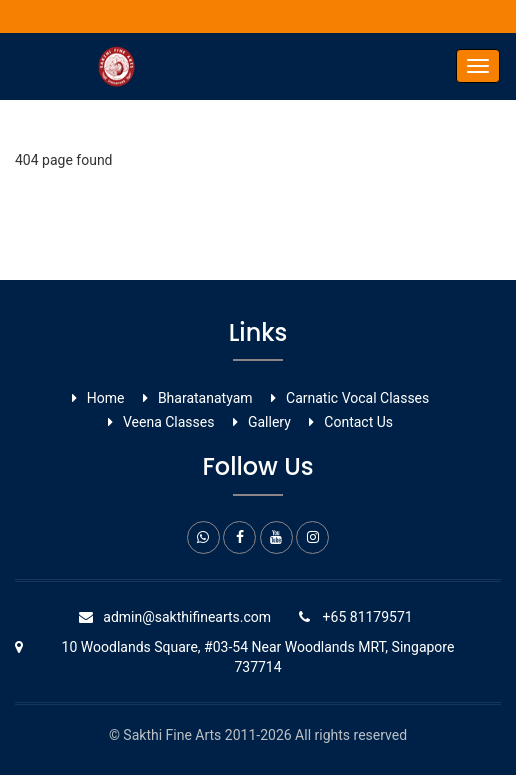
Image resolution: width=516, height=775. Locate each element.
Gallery (269, 422)
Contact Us (358, 422)
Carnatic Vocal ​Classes (357, 398)
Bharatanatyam (205, 398)
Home (106, 398)
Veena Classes (169, 422)
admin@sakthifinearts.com (187, 617)
